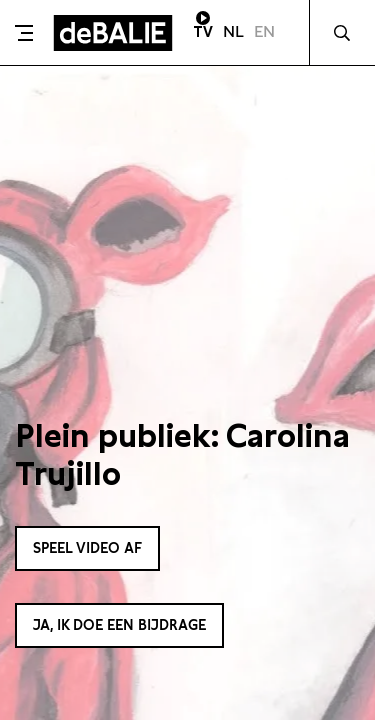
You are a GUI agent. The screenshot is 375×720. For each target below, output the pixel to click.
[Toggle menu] (24, 33)
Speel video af (87, 548)
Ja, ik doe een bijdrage (119, 625)
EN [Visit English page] (264, 31)
